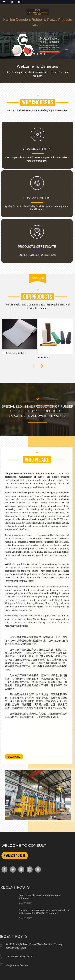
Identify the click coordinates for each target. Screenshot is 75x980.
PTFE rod (34, 357)
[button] (31, 54)
